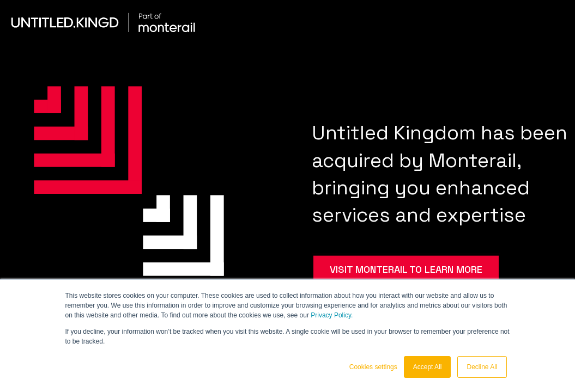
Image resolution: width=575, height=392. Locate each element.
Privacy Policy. (332, 315)
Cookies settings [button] (373, 367)
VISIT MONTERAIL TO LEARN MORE (406, 269)
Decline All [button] (482, 367)
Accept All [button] (428, 367)
